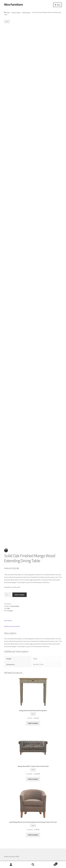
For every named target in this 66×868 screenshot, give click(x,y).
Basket (51, 863)
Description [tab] (8, 621)
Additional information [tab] (12, 626)
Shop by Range (16, 12)
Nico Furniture (14, 5)
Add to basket (19, 595)
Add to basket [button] (33, 723)
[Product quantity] (8, 595)
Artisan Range (26, 12)
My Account (11, 865)
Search (33, 865)
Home (8, 12)
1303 (8, 608)
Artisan (11, 611)
